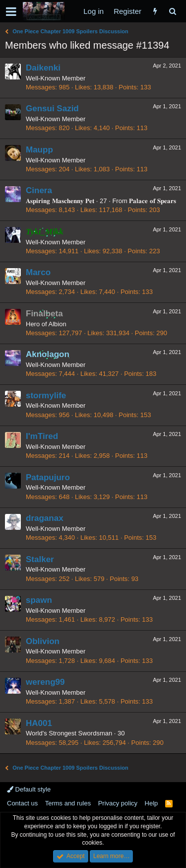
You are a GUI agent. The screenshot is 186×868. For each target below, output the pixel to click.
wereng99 (45, 682)
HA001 (39, 723)
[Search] (172, 11)
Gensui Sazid (52, 108)
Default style (29, 789)
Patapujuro (48, 477)
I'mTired (42, 436)
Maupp (39, 150)
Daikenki (43, 68)
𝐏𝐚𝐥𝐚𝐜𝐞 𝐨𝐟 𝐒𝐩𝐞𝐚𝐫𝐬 (152, 201)
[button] (11, 11)
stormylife (46, 396)
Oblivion (43, 641)
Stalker (40, 559)
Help (152, 803)
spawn (39, 600)
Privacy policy (118, 803)
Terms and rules (68, 803)
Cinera (39, 190)
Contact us (22, 803)
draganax (45, 518)
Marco (38, 272)
